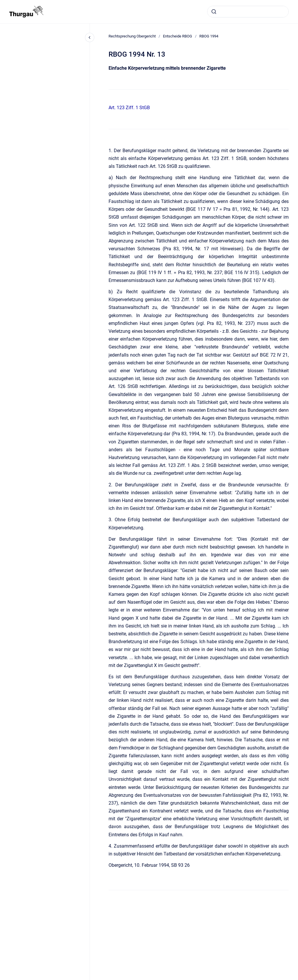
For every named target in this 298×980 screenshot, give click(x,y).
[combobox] (248, 12)
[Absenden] (214, 12)
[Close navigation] (90, 37)
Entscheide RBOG (178, 36)
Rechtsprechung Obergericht (132, 36)
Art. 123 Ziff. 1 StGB (129, 108)
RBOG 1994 (209, 36)
